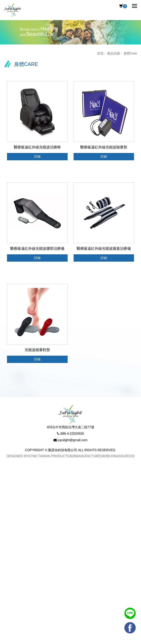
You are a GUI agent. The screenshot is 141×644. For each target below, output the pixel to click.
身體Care (130, 53)
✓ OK (130, 641)
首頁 (100, 53)
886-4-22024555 (72, 434)
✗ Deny (6, 492)
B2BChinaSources (119, 456)
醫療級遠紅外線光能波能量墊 (104, 147)
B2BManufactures (86, 456)
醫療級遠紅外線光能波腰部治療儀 (37, 249)
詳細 (37, 157)
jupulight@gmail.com (73, 440)
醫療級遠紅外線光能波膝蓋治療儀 (104, 249)
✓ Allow (6, 486)
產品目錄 (114, 53)
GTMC (33, 456)
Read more (10, 534)
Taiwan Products (54, 456)
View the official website (41, 534)
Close (5, 474)
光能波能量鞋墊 (37, 350)
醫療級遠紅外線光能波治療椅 (37, 147)
